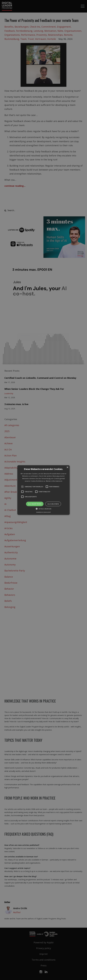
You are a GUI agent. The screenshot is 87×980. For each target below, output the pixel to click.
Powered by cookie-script (43, 512)
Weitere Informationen (54, 481)
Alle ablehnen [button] (53, 504)
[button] (43, 490)
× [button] (67, 467)
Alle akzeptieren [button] (35, 504)
